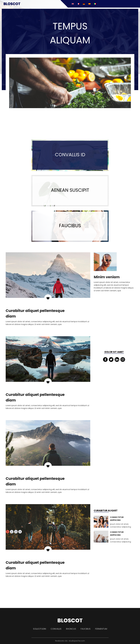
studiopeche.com (77, 641)
